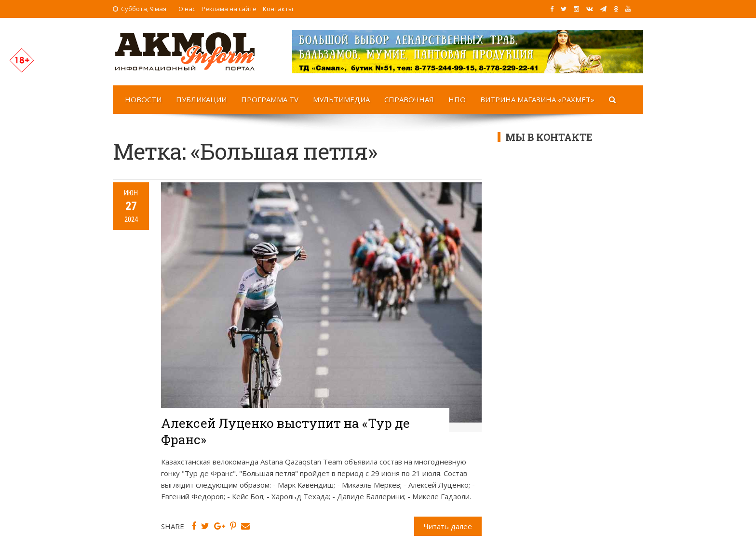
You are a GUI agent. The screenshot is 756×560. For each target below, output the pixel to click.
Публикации (201, 99)
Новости (143, 99)
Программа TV (270, 99)
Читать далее (448, 526)
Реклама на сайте (229, 9)
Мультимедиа (341, 99)
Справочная (409, 99)
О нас (187, 9)
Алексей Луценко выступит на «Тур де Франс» (285, 431)
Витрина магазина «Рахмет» (537, 99)
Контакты (278, 9)
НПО (457, 99)
